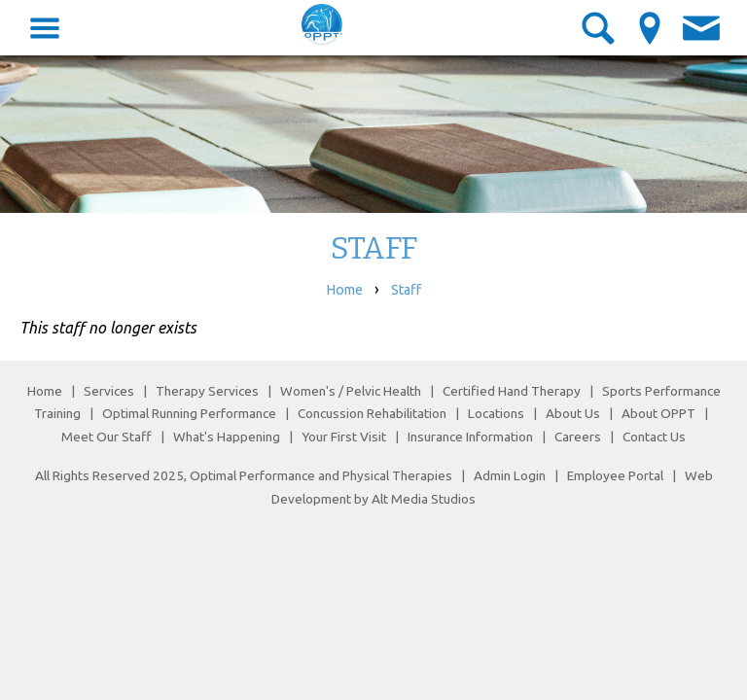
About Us (573, 413)
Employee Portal (615, 475)
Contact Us (654, 437)
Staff (406, 290)
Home (344, 290)
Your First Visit (344, 437)
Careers (578, 437)
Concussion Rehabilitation (372, 413)
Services (109, 391)
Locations (496, 413)
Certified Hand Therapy (512, 391)
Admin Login (510, 475)
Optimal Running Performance (189, 413)
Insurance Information (470, 437)
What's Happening (227, 437)
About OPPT (658, 413)
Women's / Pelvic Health (352, 391)
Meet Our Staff (107, 437)
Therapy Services (207, 391)
